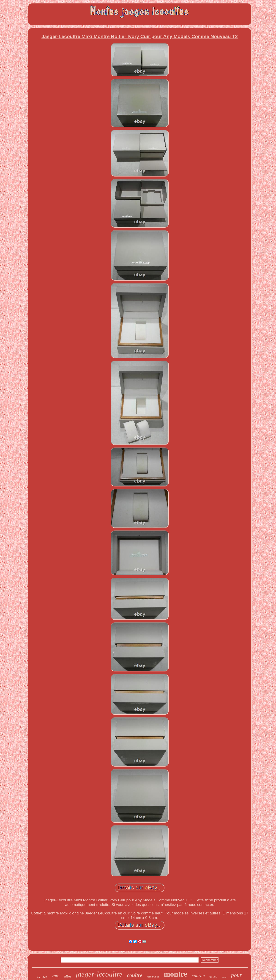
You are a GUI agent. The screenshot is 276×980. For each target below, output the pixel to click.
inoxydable (42, 977)
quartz (213, 976)
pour (236, 975)
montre (175, 974)
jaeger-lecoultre (99, 974)
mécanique (153, 977)
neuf (224, 977)
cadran (198, 976)
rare (56, 976)
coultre (135, 975)
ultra (67, 976)
